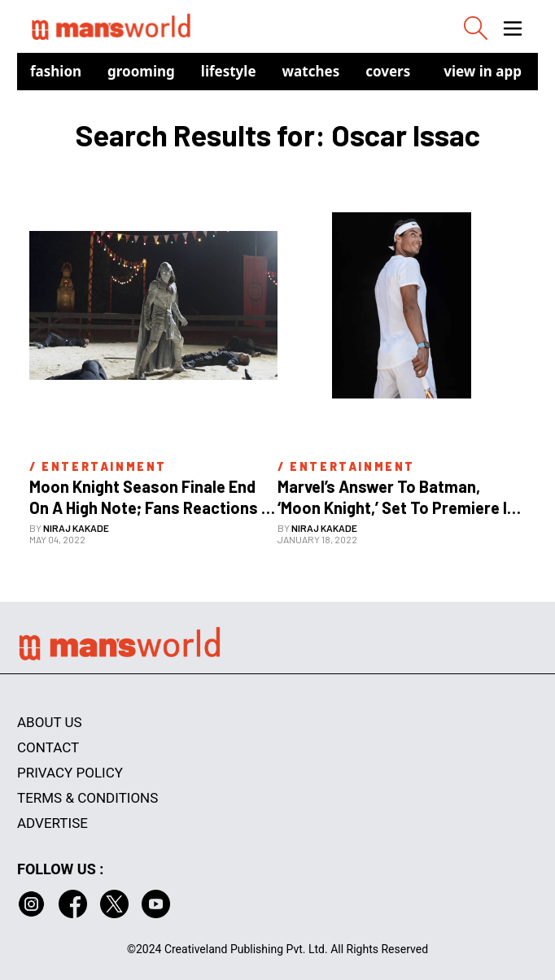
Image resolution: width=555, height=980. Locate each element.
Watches (311, 71)
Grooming (141, 71)
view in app (483, 71)
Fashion (56, 71)
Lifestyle (229, 71)
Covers (388, 71)
